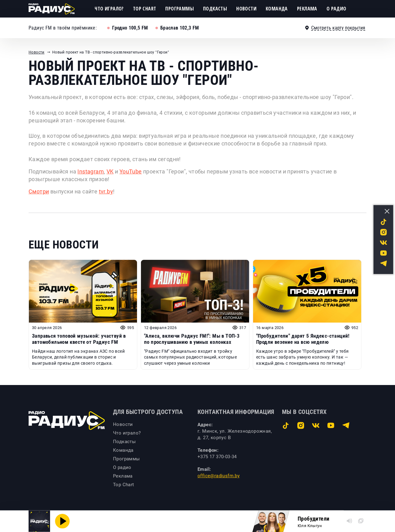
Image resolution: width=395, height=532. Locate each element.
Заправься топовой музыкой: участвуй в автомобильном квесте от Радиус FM (79, 339)
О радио (336, 9)
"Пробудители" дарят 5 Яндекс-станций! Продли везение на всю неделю (303, 339)
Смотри (39, 191)
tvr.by (106, 191)
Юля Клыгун (310, 526)
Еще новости (64, 245)
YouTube (131, 171)
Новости (246, 9)
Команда (277, 9)
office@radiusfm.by (219, 476)
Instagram (91, 171)
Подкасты (215, 9)
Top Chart (145, 9)
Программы (180, 9)
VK (110, 171)
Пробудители (313, 519)
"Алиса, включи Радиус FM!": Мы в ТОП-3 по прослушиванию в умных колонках (192, 339)
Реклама (307, 9)
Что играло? (109, 9)
